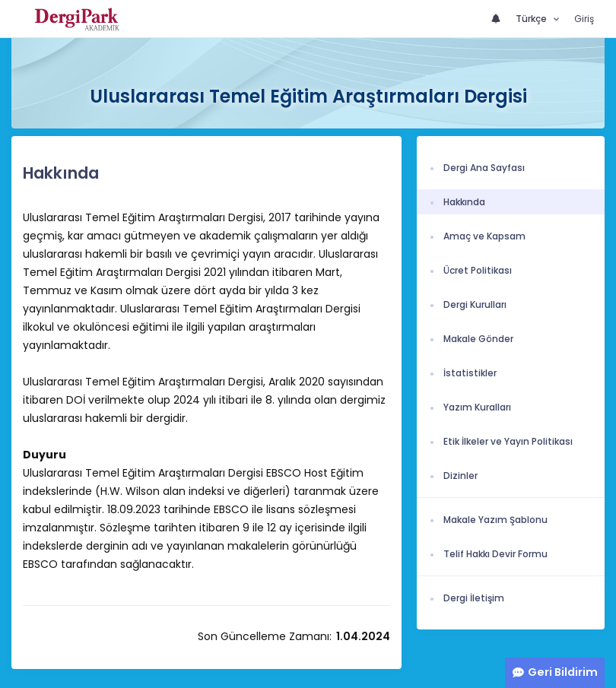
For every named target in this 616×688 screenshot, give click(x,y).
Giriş (584, 19)
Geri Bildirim (563, 672)
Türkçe (532, 19)
